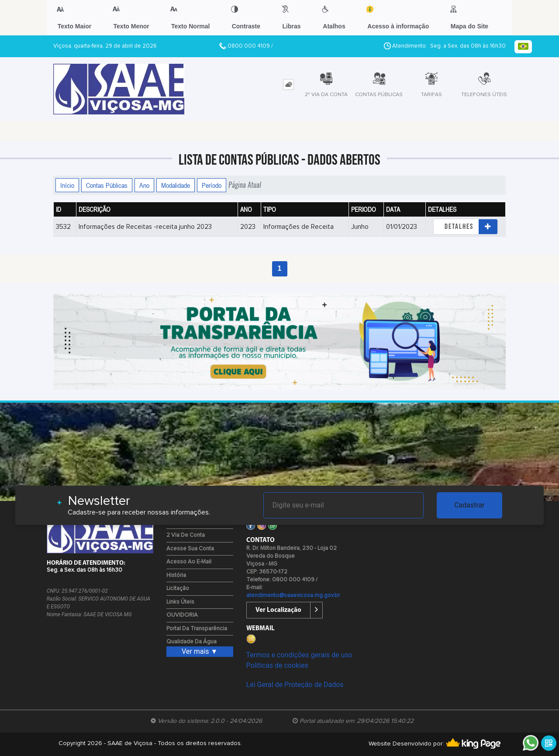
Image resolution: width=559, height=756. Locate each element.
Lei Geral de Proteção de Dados (295, 685)
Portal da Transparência (197, 629)
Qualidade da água (192, 642)
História (176, 575)
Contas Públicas (107, 185)
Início (67, 185)
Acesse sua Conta (190, 549)
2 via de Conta (186, 535)
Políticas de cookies (277, 665)
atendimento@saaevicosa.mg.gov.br (293, 595)
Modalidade (176, 185)
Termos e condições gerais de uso (299, 655)
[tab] (288, 85)
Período (212, 185)
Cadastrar (469, 505)
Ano (144, 185)
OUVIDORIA (182, 615)
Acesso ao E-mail (189, 562)
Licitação (178, 589)
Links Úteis (180, 602)
